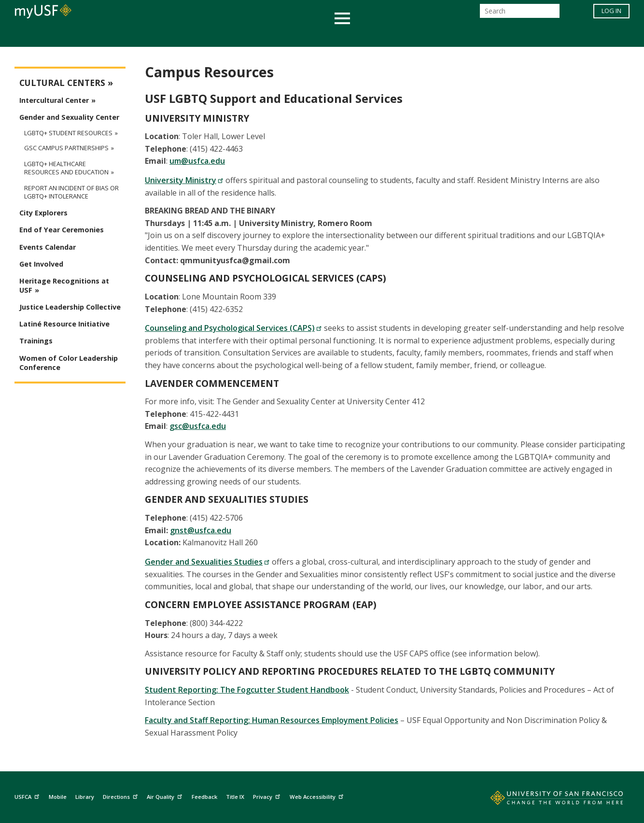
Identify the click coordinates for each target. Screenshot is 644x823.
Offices (424, 35)
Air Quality (166, 795)
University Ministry (184, 180)
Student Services (206, 35)
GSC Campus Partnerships (66, 148)
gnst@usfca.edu (201, 530)
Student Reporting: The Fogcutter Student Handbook (247, 690)
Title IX (235, 797)
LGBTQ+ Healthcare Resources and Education (66, 168)
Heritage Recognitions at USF (64, 285)
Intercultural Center (54, 100)
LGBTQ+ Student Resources (68, 133)
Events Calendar (48, 247)
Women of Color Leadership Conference (69, 363)
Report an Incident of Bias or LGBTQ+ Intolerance (71, 192)
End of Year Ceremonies (62, 230)
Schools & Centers (493, 35)
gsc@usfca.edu (198, 426)
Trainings (36, 341)
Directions (121, 795)
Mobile (58, 797)
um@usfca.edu (197, 161)
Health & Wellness (294, 35)
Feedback (204, 797)
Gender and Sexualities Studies (207, 562)
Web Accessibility (318, 795)
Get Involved (41, 264)
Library (85, 797)
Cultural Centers (62, 83)
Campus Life (370, 35)
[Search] (520, 14)
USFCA (28, 795)
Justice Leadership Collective (70, 307)
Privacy (268, 795)
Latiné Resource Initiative (64, 324)
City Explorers (43, 213)
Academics (135, 35)
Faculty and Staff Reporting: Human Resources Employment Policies (272, 720)
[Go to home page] (546, 800)
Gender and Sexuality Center (69, 117)
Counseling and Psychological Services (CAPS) (233, 328)
